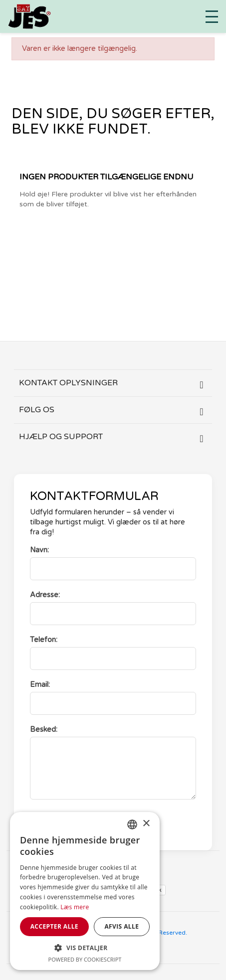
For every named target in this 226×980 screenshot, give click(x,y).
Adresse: (45, 595)
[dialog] (85, 891)
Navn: (39, 550)
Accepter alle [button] (54, 926)
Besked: (44, 730)
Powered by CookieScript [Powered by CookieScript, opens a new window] (85, 959)
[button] (85, 948)
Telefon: (44, 640)
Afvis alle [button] (121, 926)
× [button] (146, 824)
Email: (40, 685)
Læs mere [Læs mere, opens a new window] (75, 907)
